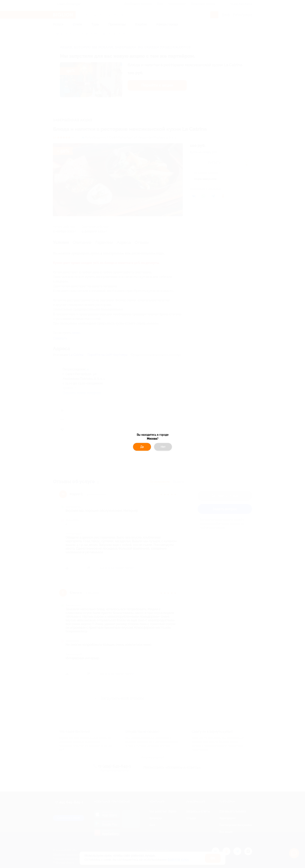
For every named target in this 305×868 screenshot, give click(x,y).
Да (142, 447)
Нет (163, 447)
